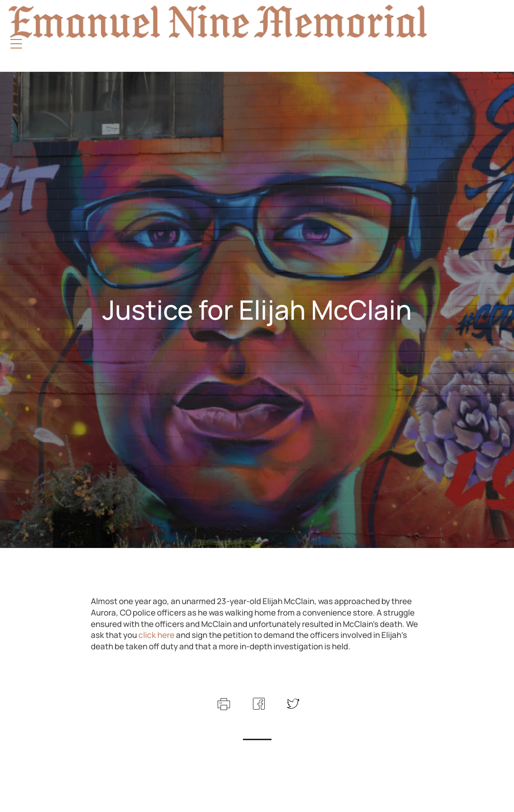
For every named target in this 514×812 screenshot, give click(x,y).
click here (156, 635)
